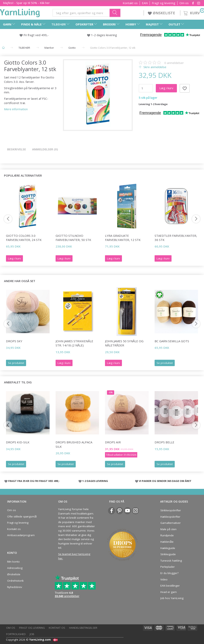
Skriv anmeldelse (154, 67)
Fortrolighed (16, 634)
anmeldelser (174, 63)
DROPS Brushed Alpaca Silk (74, 444)
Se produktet (16, 363)
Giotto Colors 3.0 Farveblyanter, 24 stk (24, 238)
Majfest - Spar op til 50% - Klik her (26, 3)
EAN (145, 3)
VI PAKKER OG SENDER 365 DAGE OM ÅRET (165, 481)
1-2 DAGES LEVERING (95, 481)
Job (32, 634)
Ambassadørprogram (21, 535)
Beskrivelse (17, 149)
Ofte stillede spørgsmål (22, 516)
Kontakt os (130, 3)
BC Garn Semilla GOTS (172, 341)
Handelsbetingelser (83, 628)
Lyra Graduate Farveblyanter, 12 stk (123, 238)
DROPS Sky (14, 341)
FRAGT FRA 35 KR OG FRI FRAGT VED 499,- (34, 481)
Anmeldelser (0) (45, 149)
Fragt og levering (164, 3)
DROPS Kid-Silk (18, 442)
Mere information (16, 109)
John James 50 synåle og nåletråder (124, 343)
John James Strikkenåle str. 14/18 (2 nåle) (74, 343)
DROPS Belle (164, 442)
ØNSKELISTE (162, 13)
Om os (184, 3)
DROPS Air (113, 442)
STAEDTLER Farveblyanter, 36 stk (176, 238)
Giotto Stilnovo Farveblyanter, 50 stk (73, 238)
